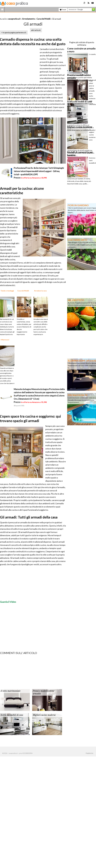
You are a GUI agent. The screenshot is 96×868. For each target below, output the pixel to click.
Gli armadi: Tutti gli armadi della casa (29, 517)
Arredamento (29, 19)
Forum (63, 10)
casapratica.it (14, 19)
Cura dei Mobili (43, 19)
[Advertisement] (27, 16)
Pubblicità (89, 753)
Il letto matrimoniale (11, 691)
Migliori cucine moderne (44, 715)
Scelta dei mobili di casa (12, 715)
